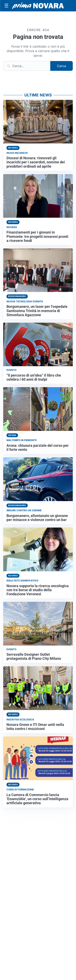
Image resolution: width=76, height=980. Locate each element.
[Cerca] (27, 66)
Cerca (62, 66)
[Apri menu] (6, 6)
